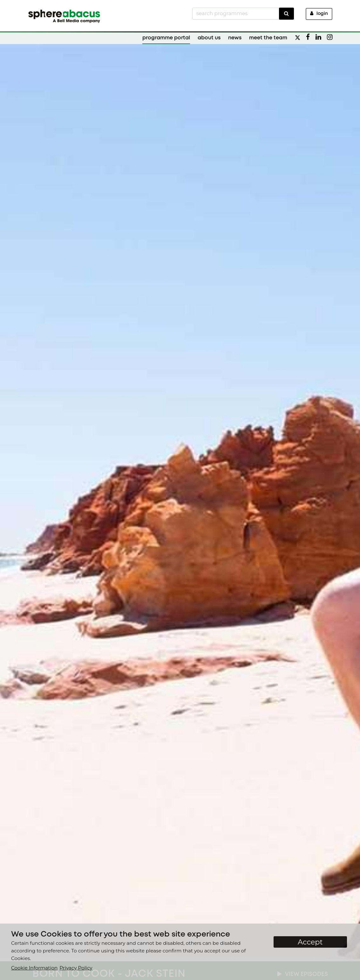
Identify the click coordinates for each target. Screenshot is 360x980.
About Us (209, 38)
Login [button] (319, 13)
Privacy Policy (76, 968)
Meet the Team (268, 38)
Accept (310, 942)
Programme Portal (166, 38)
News (235, 38)
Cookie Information (34, 968)
